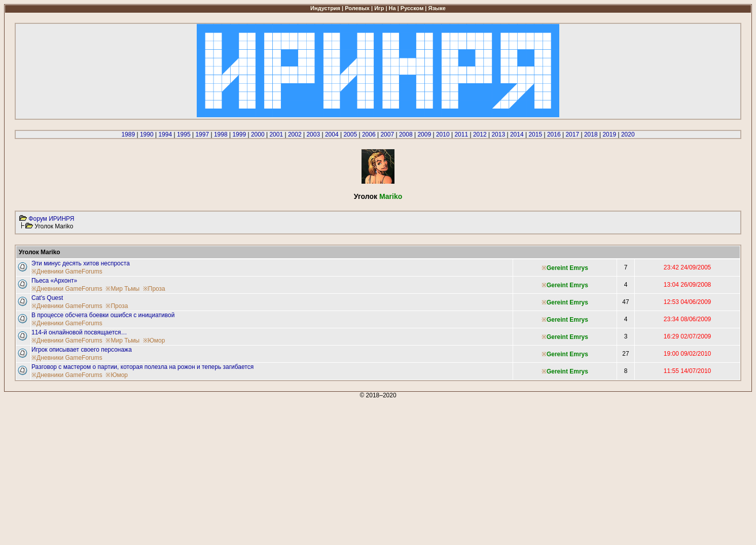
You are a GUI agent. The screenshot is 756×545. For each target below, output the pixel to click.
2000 (258, 134)
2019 (609, 134)
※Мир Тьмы (122, 289)
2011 (461, 134)
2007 (387, 134)
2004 (332, 134)
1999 (239, 134)
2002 (295, 134)
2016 (554, 134)
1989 (128, 134)
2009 (424, 134)
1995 (184, 134)
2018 (591, 134)
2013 (498, 134)
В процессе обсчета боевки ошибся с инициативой (103, 315)
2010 (443, 134)
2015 (535, 134)
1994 (165, 134)
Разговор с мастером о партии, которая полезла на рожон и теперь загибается (142, 367)
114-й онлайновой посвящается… (79, 332)
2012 (480, 134)
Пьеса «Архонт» (54, 281)
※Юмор (154, 340)
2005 (350, 134)
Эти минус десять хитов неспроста (81, 263)
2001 (276, 134)
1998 (221, 134)
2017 (572, 134)
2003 (313, 134)
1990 (147, 134)
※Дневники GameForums (67, 271)
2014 (517, 134)
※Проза (154, 289)
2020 (628, 134)
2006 (369, 134)
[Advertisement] (308, 470)
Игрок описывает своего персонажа (82, 350)
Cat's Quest (47, 298)
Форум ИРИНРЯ (51, 219)
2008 (406, 134)
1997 (202, 134)
